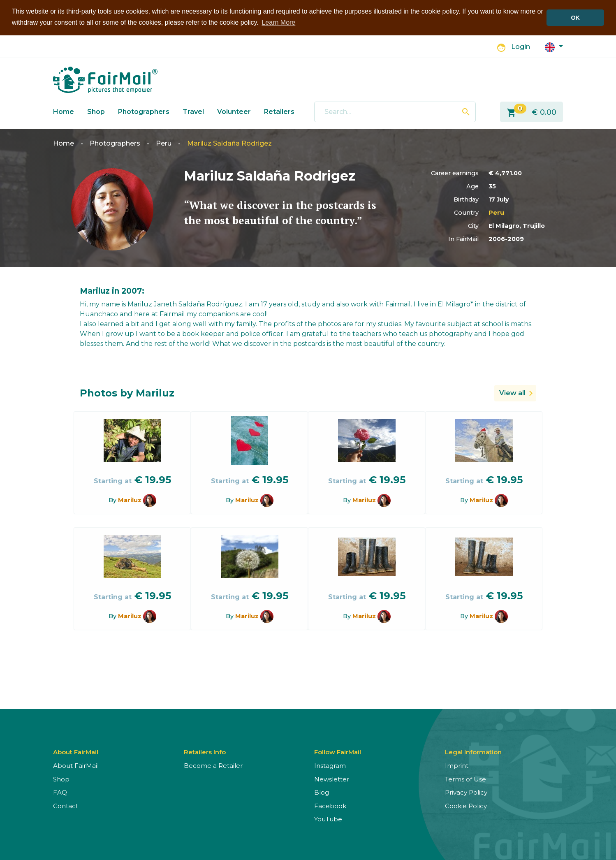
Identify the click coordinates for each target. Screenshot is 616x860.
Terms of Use (465, 779)
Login (521, 47)
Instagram (330, 766)
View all (512, 393)
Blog (322, 792)
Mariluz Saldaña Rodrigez (229, 143)
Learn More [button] (278, 22)
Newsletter (332, 779)
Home (64, 112)
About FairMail (76, 766)
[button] (554, 47)
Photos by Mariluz (127, 393)
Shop (96, 112)
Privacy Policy (466, 792)
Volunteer (234, 112)
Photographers (144, 112)
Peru (164, 143)
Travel (193, 112)
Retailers (279, 112)
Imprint (457, 766)
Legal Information (473, 752)
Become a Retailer (213, 766)
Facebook (330, 806)
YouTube (328, 819)
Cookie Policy (466, 806)
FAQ (60, 792)
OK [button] (575, 18)
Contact (66, 806)
